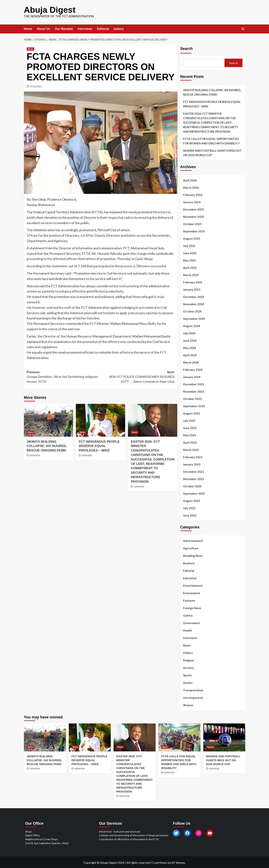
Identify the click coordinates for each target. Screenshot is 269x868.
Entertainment (193, 585)
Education (190, 578)
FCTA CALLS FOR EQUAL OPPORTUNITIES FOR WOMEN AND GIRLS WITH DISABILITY (211, 140)
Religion (188, 660)
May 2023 (190, 435)
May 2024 (190, 347)
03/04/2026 (35, 455)
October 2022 (192, 486)
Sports (187, 675)
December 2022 (194, 471)
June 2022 (190, 515)
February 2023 (193, 457)
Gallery (119, 28)
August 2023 (192, 413)
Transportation (193, 690)
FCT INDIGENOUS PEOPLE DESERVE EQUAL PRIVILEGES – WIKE (99, 445)
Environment (192, 592)
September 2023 (194, 406)
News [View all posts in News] (31, 48)
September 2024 (194, 318)
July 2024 (189, 333)
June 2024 (190, 340)
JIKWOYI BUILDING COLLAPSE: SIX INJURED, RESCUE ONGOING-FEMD (47, 445)
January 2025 (192, 289)
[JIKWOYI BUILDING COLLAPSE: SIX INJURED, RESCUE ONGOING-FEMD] (49, 420)
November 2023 (194, 391)
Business (189, 563)
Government (191, 622)
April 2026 (190, 180)
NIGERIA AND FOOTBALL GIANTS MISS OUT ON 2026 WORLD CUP (212, 152)
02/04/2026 (169, 772)
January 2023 (192, 464)
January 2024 (192, 376)
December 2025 (194, 209)
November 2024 (194, 304)
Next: (138, 377)
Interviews (85, 28)
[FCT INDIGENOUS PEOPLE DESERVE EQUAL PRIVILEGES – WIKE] (101, 420)
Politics (188, 652)
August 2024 (192, 325)
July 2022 (189, 508)
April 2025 (190, 267)
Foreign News (192, 607)
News (187, 645)
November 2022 (194, 478)
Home (28, 28)
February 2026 (193, 194)
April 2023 (190, 442)
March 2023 (191, 449)
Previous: (64, 377)
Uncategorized (193, 697)
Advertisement (193, 540)
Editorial (103, 28)
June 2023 (190, 427)
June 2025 (190, 253)
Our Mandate (64, 28)
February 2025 (193, 282)
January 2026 (192, 202)
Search (187, 48)
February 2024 (193, 369)
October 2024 (192, 311)
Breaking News (193, 555)
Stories (188, 682)
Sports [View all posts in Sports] (210, 746)
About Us (43, 28)
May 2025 (190, 260)
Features (189, 600)
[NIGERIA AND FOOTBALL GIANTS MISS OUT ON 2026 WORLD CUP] (224, 737)
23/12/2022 (36, 86)
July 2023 (189, 420)
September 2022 (194, 493)
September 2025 (194, 231)
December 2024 (194, 296)
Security (189, 667)
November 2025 (194, 216)
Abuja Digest (48, 9)
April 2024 (190, 355)
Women (188, 705)
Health (188, 630)
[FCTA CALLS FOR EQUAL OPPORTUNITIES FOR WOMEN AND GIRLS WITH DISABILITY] (179, 737)
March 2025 (191, 274)
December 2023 (194, 384)
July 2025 (189, 245)
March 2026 (191, 187)
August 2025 (192, 238)
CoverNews (159, 862)
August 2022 (192, 500)
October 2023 (192, 398)
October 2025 (192, 223)
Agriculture (191, 548)
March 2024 (191, 362)
